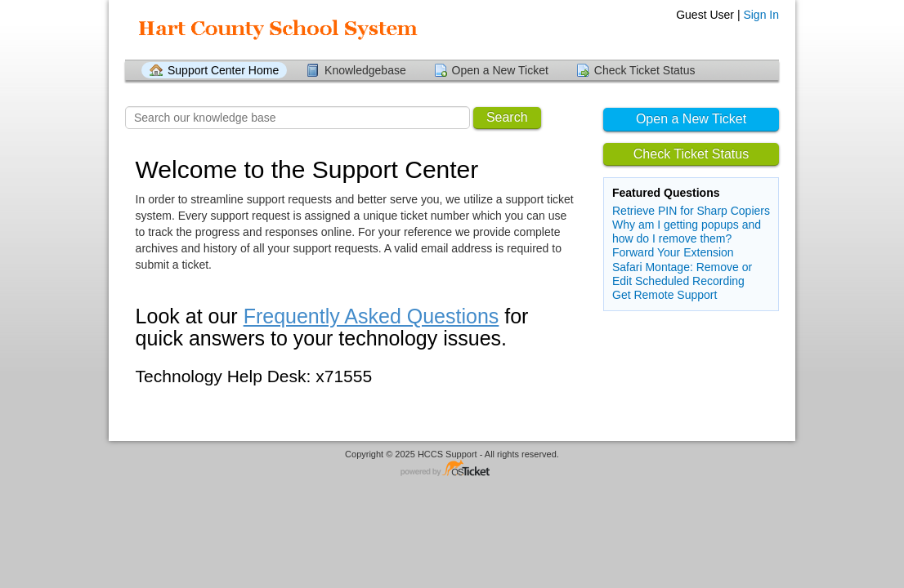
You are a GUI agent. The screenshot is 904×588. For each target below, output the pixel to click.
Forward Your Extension (673, 252)
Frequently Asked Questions (371, 316)
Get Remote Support (665, 295)
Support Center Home (223, 70)
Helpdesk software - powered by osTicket (452, 469)
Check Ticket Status (645, 70)
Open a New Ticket (500, 70)
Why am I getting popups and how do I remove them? (687, 232)
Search (507, 117)
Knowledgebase (365, 70)
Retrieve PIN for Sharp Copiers (691, 211)
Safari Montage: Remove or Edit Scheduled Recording (682, 274)
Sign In (761, 15)
